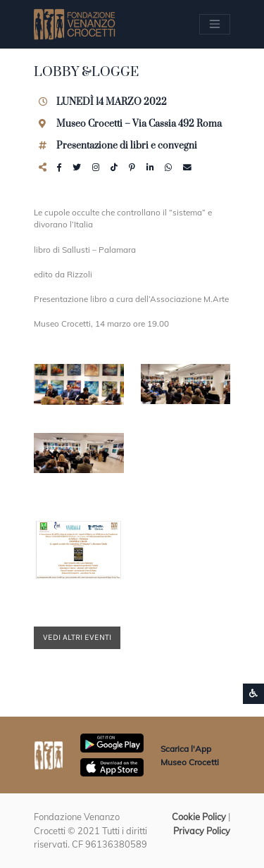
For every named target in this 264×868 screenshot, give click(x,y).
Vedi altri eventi (77, 637)
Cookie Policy (199, 817)
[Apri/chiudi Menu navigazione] (215, 24)
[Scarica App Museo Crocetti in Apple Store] (112, 766)
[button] (79, 384)
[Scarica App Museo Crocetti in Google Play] (112, 742)
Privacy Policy (202, 831)
